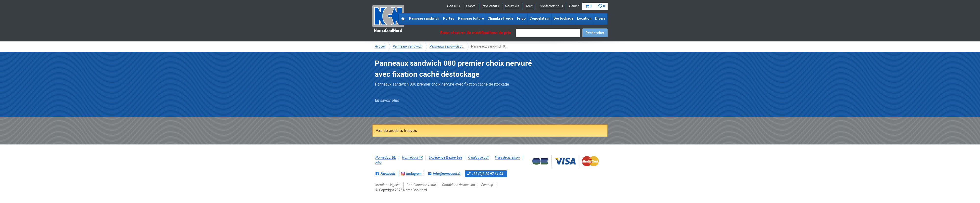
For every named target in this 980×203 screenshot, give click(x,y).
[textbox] (548, 33)
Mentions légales (388, 185)
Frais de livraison (507, 157)
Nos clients (491, 6)
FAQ (378, 163)
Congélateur (540, 18)
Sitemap (487, 185)
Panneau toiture (471, 18)
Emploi (471, 6)
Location (584, 18)
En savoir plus (387, 100)
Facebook (388, 174)
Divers (600, 18)
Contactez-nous (551, 6)
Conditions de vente (421, 185)
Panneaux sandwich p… (447, 46)
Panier (588, 6)
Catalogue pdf (478, 157)
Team (530, 6)
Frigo (521, 18)
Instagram (414, 174)
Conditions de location (459, 185)
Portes (449, 18)
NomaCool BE (386, 157)
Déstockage (563, 18)
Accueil (380, 46)
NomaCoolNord (388, 20)
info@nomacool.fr (447, 174)
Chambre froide (500, 18)
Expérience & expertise (445, 157)
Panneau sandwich (424, 18)
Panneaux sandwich (407, 46)
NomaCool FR (412, 157)
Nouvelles (512, 6)
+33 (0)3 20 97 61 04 (488, 174)
